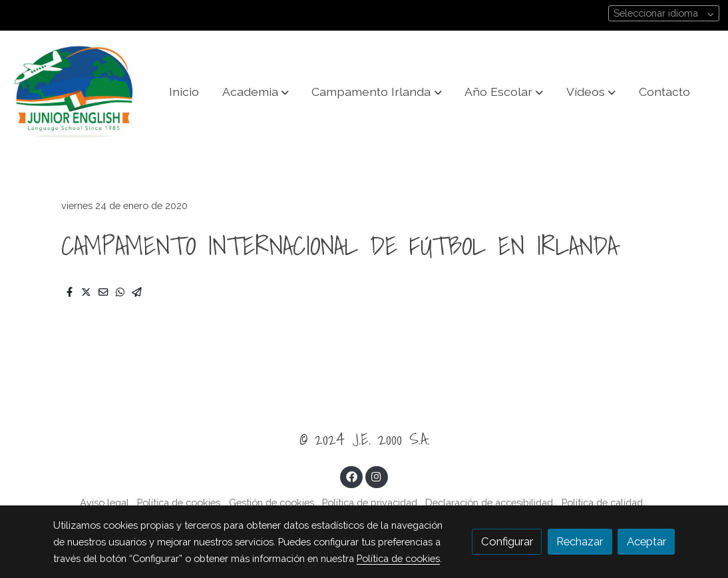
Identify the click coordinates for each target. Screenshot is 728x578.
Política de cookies (179, 502)
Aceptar (646, 541)
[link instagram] (377, 476)
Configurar (507, 541)
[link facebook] (351, 476)
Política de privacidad (370, 502)
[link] (74, 92)
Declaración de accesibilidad (489, 502)
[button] (256, 92)
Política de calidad (602, 502)
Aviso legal (104, 502)
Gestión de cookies (272, 502)
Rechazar (580, 541)
